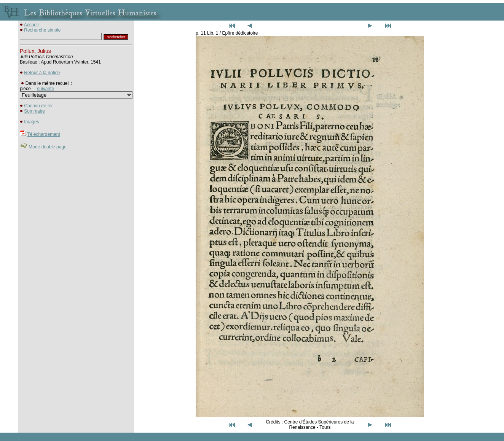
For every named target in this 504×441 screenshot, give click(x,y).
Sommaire (34, 111)
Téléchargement (44, 134)
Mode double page (47, 147)
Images (31, 122)
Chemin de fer (38, 106)
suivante (45, 89)
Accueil (31, 25)
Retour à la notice (42, 73)
